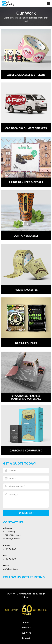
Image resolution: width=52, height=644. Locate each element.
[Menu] (49, 3)
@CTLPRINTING (33, 577)
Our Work (26, 633)
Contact (26, 638)
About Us (26, 628)
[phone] (26, 486)
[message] (26, 500)
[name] (26, 470)
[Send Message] (26, 513)
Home (26, 623)
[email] (26, 478)
